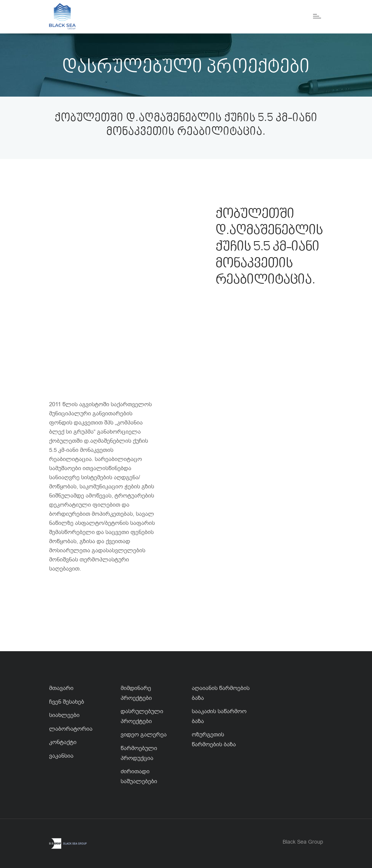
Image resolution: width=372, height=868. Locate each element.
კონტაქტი (63, 742)
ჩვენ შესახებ (67, 702)
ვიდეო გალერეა (144, 734)
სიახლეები (64, 715)
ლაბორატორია (71, 729)
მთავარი (61, 688)
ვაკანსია (61, 756)
